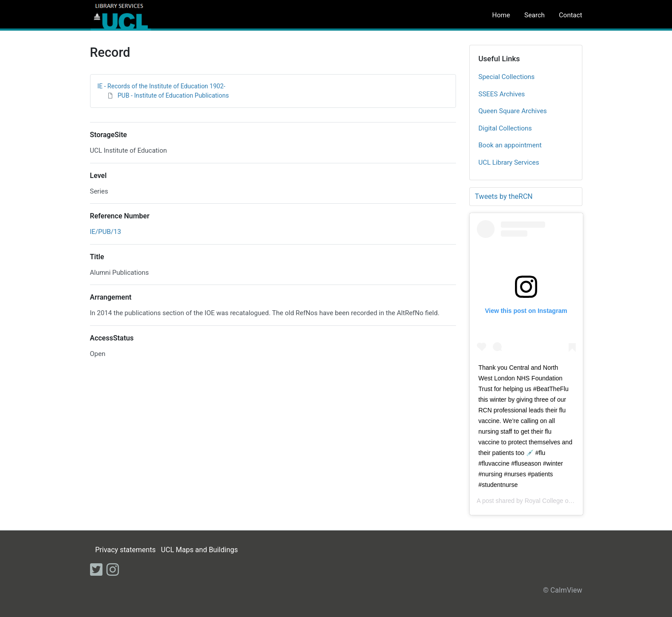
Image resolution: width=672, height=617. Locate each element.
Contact (570, 15)
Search (534, 15)
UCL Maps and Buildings (199, 550)
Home (501, 15)
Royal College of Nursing (559, 501)
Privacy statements (125, 550)
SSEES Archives (502, 94)
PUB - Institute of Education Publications (173, 95)
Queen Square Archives (513, 111)
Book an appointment (510, 145)
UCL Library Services (509, 162)
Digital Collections (505, 128)
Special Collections (507, 77)
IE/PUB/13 (106, 232)
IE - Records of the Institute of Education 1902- (161, 86)
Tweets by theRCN (504, 196)
